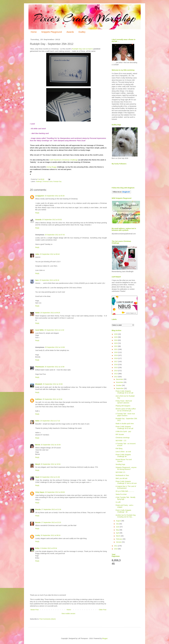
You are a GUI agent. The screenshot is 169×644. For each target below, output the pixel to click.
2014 (116, 371)
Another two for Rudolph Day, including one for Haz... (126, 516)
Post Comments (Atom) (47, 619)
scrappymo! (40, 196)
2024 (116, 340)
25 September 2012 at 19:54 (50, 464)
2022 (116, 346)
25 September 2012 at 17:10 (50, 421)
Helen (37, 421)
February (119, 539)
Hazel (37, 477)
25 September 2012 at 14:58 (54, 367)
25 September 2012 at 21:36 (50, 477)
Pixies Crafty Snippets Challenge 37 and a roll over (126, 482)
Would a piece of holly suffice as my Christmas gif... (126, 410)
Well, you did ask (121, 478)
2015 (116, 367)
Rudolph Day (57, 182)
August (119, 521)
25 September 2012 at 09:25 (50, 313)
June (118, 527)
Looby (38, 535)
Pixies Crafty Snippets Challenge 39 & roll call (124, 427)
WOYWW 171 (120, 472)
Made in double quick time (125, 424)
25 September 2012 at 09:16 (49, 280)
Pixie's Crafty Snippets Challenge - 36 (123, 511)
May (118, 530)
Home (34, 32)
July (118, 524)
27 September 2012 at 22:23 (51, 522)
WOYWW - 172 (121, 441)
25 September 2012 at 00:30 (55, 196)
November (120, 382)
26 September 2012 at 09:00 (55, 492)
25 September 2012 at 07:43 (55, 235)
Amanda (38, 220)
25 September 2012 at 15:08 (53, 384)
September (120, 388)
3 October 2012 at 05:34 (49, 548)
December (120, 379)
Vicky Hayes (40, 492)
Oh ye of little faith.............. (125, 491)
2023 (116, 343)
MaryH (38, 464)
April (118, 533)
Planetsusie (40, 367)
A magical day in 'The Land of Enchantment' (126, 487)
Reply (37, 213)
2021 (116, 349)
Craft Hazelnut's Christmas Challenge (64, 160)
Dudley (82, 32)
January (119, 542)
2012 (116, 377)
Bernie (38, 445)
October (119, 385)
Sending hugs (120, 464)
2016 (116, 364)
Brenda (38, 509)
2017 (116, 361)
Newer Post (35, 610)
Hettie (37, 313)
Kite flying (119, 448)
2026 (116, 334)
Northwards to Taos (122, 475)
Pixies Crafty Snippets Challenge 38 (123, 456)
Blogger (105, 638)
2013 (116, 374)
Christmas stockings (122, 438)
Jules (37, 254)
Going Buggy (52, 167)
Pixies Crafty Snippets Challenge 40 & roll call (124, 392)
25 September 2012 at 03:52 (52, 220)
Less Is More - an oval (123, 452)
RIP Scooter (120, 434)
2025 (116, 337)
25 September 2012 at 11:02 (54, 330)
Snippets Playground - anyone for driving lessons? (126, 468)
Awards (70, 32)
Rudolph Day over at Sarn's (82, 49)
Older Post (103, 610)
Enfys (37, 548)
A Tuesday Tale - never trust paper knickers (125, 415)
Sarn (37, 280)
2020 (116, 352)
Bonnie (38, 522)
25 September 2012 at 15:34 (52, 399)
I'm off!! (118, 502)
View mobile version (68, 614)
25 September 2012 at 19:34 (51, 445)
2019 (116, 355)
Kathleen (39, 399)
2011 (116, 546)
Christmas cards (48, 182)
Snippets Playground (52, 32)
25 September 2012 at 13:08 (55, 347)
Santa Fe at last (121, 494)
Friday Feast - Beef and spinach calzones (124, 402)
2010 (116, 549)
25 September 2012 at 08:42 (50, 254)
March (118, 536)
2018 (116, 358)
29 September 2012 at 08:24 (50, 535)
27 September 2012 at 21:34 (51, 509)
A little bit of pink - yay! (123, 431)
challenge (39, 182)
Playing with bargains (123, 406)
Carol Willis (40, 330)
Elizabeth (39, 384)
